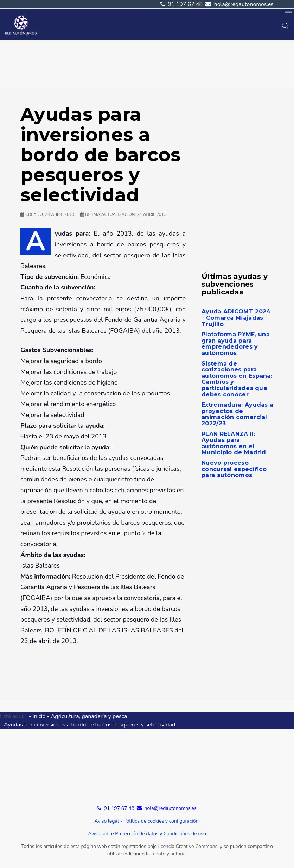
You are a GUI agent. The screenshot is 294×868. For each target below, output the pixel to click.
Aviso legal (107, 821)
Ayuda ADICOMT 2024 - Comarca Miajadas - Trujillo (236, 318)
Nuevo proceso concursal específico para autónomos (234, 469)
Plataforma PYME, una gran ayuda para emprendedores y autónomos (236, 344)
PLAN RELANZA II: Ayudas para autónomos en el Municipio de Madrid (234, 443)
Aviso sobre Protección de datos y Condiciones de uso (147, 834)
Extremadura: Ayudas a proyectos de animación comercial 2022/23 (237, 414)
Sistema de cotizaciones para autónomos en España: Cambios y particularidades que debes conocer (237, 379)
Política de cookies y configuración (161, 821)
